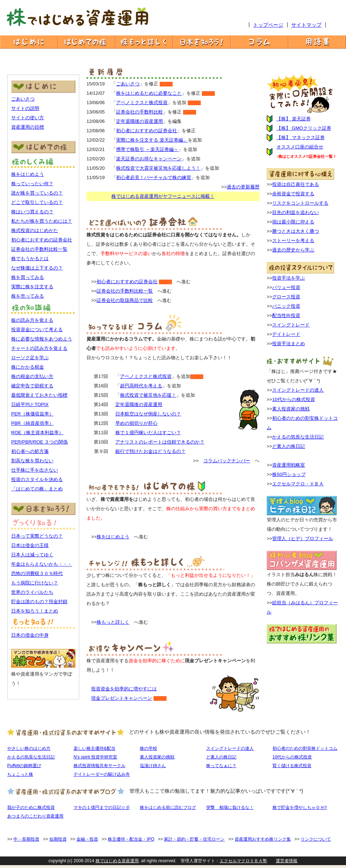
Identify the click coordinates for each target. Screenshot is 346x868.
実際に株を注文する (32, 287)
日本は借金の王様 (30, 545)
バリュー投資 (286, 287)
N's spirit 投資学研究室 (95, 757)
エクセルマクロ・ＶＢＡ (298, 484)
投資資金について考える (37, 330)
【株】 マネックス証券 (301, 137)
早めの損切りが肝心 (136, 423)
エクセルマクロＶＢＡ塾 (243, 861)
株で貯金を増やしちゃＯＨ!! (300, 807)
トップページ (268, 25)
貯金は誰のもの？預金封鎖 (39, 602)
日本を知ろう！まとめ (35, 611)
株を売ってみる (28, 296)
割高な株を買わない (32, 461)
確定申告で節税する (32, 386)
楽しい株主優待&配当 (94, 748)
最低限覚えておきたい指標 (39, 395)
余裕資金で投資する (293, 194)
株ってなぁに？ (221, 766)
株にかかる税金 (28, 367)
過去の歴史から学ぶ (293, 250)
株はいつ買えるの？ (32, 212)
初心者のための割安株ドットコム (305, 748)
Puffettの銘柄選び (24, 766)
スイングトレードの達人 (298, 390)
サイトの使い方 (28, 118)
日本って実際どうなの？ (37, 536)
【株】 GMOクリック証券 (304, 128)
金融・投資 (87, 839)
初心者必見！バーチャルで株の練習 (154, 177)
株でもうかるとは (30, 259)
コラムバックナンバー (227, 461)
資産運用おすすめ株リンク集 (263, 839)
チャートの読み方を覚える (39, 348)
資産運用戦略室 (289, 465)
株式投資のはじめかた (35, 230)
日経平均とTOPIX (30, 404)
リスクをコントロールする (300, 203)
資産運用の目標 (28, 127)
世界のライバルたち (32, 592)
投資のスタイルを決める (37, 479)
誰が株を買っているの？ (37, 193)
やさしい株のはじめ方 (29, 748)
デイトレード (286, 334)
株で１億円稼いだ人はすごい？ (148, 433)
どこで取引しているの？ (37, 202)
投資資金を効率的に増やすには (124, 689)
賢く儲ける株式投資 (292, 766)
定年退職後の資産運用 (139, 121)
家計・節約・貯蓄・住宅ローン (194, 839)
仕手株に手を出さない (35, 470)
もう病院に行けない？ (35, 583)
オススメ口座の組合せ (300, 147)
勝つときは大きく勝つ (296, 231)
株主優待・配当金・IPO (131, 839)
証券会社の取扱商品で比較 (125, 300)
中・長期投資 (26, 839)
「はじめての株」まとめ (37, 489)
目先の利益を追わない (296, 212)
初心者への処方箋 (30, 451)
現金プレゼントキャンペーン (122, 698)
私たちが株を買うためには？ (42, 221)
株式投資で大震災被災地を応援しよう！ (158, 168)
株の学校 (148, 748)
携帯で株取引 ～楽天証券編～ (147, 149)
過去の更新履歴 (243, 187)
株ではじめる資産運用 (117, 861)
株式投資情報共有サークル (99, 766)
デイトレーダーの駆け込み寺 (102, 774)
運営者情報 (287, 861)
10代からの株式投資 (293, 399)
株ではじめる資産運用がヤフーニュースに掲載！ (163, 196)
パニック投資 (286, 306)
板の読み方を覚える (32, 320)
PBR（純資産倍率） (32, 423)
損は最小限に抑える (293, 222)
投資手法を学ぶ (289, 278)
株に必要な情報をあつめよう (42, 339)
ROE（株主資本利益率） (37, 433)
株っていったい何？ (32, 184)
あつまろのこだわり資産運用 (35, 816)
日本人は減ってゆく (32, 555)
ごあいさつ (23, 99)
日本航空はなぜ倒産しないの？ (148, 414)
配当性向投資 (286, 315)
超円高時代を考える (141, 386)
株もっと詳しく (113, 622)
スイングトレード (291, 325)
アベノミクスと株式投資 (142, 103)
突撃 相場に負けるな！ (230, 807)
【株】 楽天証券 (294, 119)
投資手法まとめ (289, 344)
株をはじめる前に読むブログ (168, 807)
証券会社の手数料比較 (139, 112)
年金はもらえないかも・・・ (42, 564)
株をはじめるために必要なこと (149, 93)
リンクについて (316, 839)
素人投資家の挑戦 (291, 409)
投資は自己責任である (296, 184)
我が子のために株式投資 (31, 807)
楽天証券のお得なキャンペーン (149, 159)
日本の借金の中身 (30, 635)
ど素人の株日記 (289, 446)
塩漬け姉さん (153, 766)
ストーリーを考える (293, 241)
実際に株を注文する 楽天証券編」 (152, 140)
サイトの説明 (25, 108)
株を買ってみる (28, 277)
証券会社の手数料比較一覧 (39, 249)
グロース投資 (286, 297)
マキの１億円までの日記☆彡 (102, 807)
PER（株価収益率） (32, 414)
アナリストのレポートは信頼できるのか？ (160, 442)
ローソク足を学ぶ (30, 358)
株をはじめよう (28, 174)
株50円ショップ (289, 474)
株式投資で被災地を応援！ (148, 395)
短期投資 (58, 839)
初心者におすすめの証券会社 (42, 240)
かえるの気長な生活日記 (298, 437)
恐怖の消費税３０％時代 (37, 573)
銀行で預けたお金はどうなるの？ (150, 451)
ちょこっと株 (20, 774)
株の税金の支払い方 (32, 376)
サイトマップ (306, 25)
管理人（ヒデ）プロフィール (303, 538)
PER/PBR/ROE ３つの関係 (39, 442)
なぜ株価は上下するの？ (37, 268)
